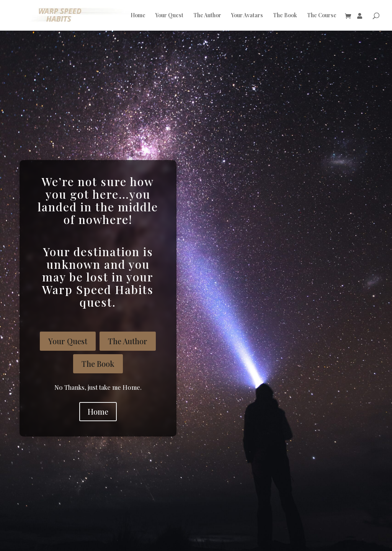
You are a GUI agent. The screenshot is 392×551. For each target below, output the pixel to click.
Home (138, 16)
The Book (285, 16)
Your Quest (169, 16)
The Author (207, 16)
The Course (322, 16)
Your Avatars (247, 16)
